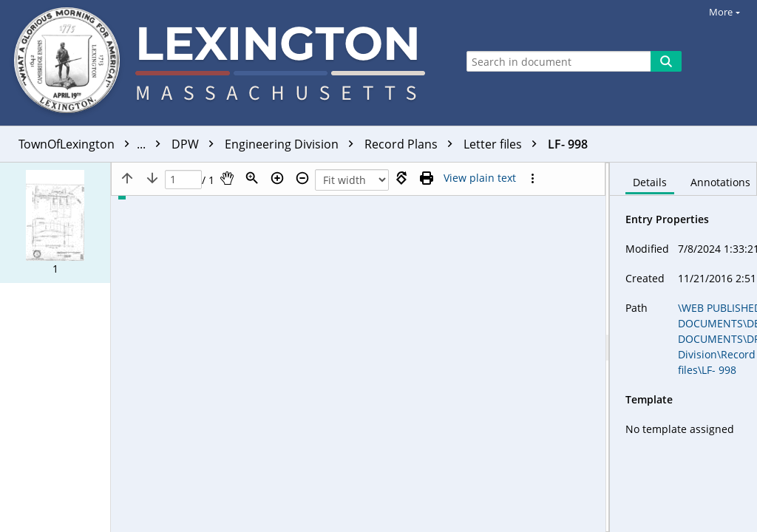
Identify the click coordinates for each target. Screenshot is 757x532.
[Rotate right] (401, 178)
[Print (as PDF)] (427, 178)
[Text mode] (480, 178)
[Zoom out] (302, 178)
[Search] (666, 61)
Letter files (504, 144)
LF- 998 (568, 144)
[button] (55, 223)
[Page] (183, 180)
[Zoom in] (277, 178)
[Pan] (227, 178)
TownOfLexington (93, 144)
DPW (196, 144)
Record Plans (412, 144)
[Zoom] (252, 178)
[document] (683, 347)
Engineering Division (293, 144)
